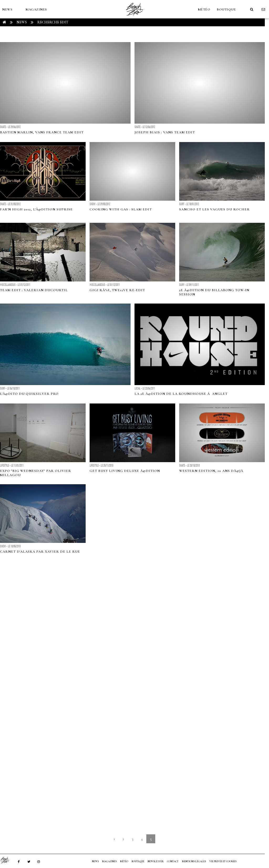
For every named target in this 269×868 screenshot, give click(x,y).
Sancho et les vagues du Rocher (214, 209)
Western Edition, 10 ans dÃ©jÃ (212, 471)
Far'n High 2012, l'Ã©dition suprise (36, 209)
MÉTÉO (204, 9)
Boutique (226, 9)
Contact (173, 861)
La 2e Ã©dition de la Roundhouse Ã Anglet (181, 394)
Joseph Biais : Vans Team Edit (165, 132)
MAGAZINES (36, 9)
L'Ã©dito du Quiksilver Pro (29, 394)
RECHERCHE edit (53, 22)
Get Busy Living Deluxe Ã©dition (125, 471)
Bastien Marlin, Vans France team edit (42, 132)
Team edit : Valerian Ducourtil (34, 290)
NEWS (7, 9)
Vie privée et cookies (223, 861)
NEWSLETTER (156, 861)
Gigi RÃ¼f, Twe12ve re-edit (117, 290)
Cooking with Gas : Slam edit (121, 209)
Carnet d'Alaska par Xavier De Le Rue (40, 552)
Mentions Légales (194, 861)
